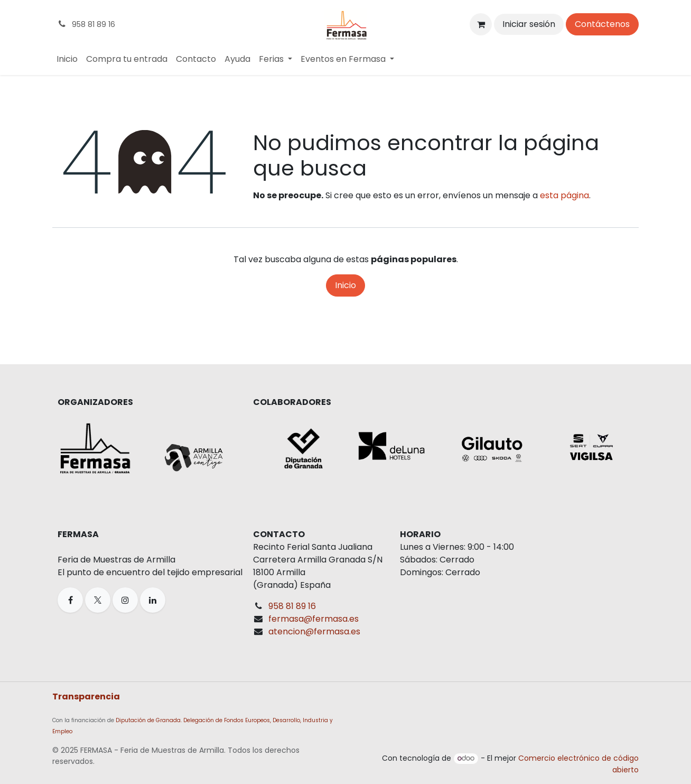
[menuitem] (67, 59)
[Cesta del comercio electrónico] (481, 24)
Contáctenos (602, 24)
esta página (564, 195)
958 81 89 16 (292, 606)
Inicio (345, 285)
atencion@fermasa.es (314, 631)
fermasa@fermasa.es (314, 619)
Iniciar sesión (529, 24)
